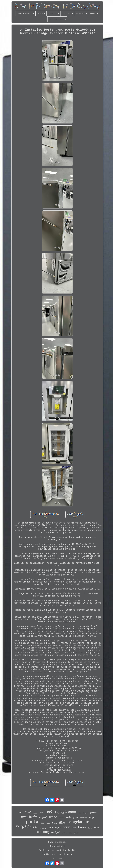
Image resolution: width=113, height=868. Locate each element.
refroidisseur (43, 828)
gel (50, 812)
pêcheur (64, 833)
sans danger (83, 813)
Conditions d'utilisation (57, 854)
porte (32, 822)
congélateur (78, 822)
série (42, 813)
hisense (82, 827)
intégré (55, 832)
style (69, 817)
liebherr (35, 813)
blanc (53, 817)
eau (70, 833)
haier (90, 828)
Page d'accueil (57, 842)
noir (28, 812)
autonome (83, 818)
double (61, 818)
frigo (91, 817)
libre (62, 822)
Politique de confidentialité (57, 850)
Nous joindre (57, 846)
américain (29, 817)
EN (54, 859)
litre (42, 823)
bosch (54, 823)
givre (76, 818)
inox (74, 828)
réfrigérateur (66, 811)
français (94, 813)
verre (97, 828)
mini (20, 812)
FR (61, 859)
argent (43, 817)
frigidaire (26, 827)
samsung (42, 832)
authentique (55, 828)
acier (66, 827)
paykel (77, 833)
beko (48, 823)
